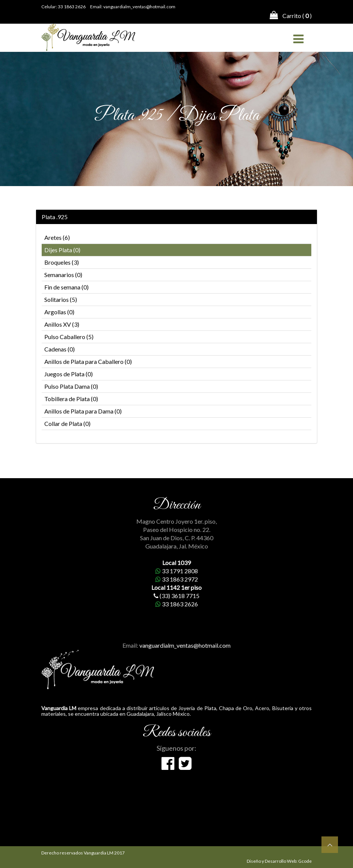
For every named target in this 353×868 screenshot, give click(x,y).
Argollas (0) (59, 312)
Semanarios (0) (63, 275)
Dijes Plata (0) (62, 250)
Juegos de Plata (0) (69, 374)
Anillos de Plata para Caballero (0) (88, 361)
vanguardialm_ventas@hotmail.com (139, 7)
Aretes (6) (57, 237)
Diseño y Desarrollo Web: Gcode (279, 861)
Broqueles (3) (62, 262)
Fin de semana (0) (66, 287)
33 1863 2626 (72, 7)
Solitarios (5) (61, 299)
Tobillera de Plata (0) (71, 399)
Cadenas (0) (60, 349)
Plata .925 (55, 217)
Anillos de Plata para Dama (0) (83, 411)
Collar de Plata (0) (67, 423)
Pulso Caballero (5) (69, 337)
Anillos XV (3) (62, 324)
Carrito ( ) (291, 15)
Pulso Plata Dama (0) (71, 386)
